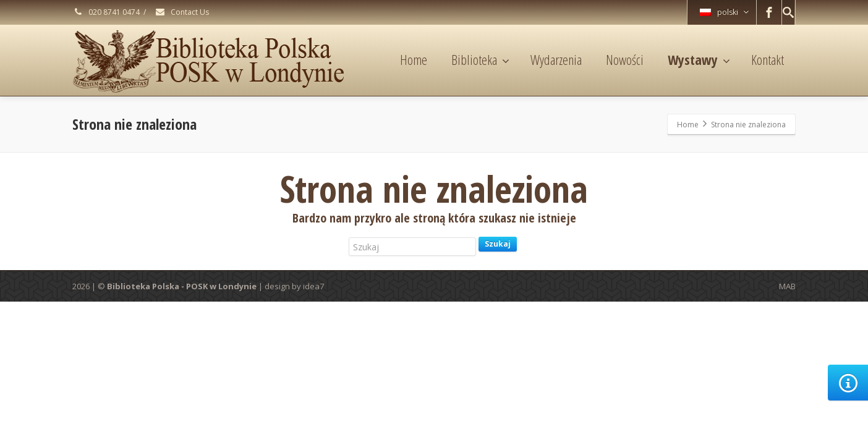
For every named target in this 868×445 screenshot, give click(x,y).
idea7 (313, 286)
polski (724, 12)
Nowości (625, 59)
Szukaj (498, 244)
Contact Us (182, 12)
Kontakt (768, 59)
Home (414, 59)
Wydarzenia (556, 59)
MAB (787, 286)
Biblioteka (480, 59)
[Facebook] (769, 12)
